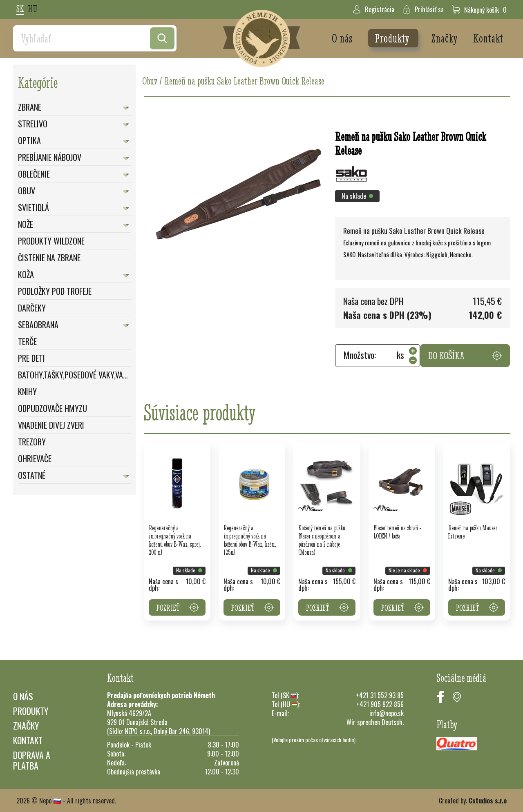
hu (32, 9)
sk (20, 9)
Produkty (393, 38)
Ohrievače (35, 458)
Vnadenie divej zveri (51, 425)
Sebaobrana (38, 325)
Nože (26, 224)
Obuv (27, 191)
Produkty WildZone (51, 241)
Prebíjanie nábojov (50, 157)
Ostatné (32, 475)
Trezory (32, 442)
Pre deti (31, 358)
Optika (29, 140)
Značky (446, 38)
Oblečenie (34, 174)
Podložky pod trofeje (55, 291)
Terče (27, 341)
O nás (343, 38)
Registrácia (373, 9)
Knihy (27, 392)
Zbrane (30, 107)
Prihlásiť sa (423, 9)
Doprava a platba (32, 760)
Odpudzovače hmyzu (53, 408)
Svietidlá (34, 207)
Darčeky (32, 308)
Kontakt (488, 38)
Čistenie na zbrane (49, 258)
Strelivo (33, 124)
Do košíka (465, 356)
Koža (26, 274)
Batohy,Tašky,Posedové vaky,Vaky (74, 375)
